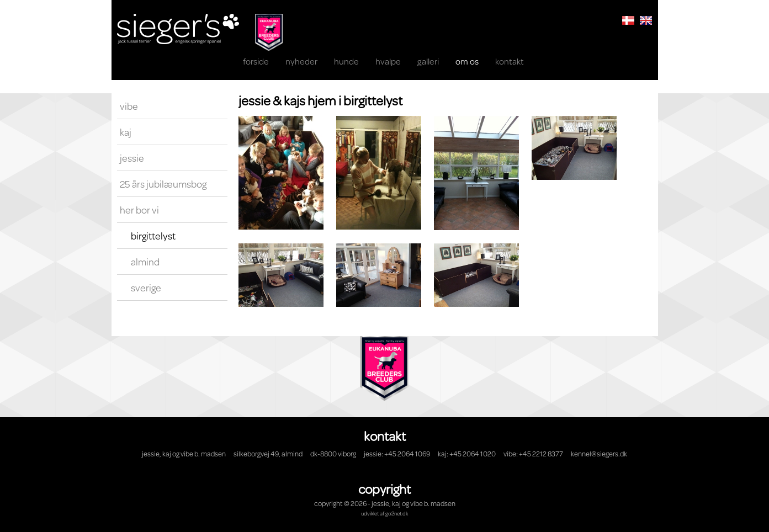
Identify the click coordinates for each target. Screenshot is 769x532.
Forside (256, 61)
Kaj (126, 132)
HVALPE (388, 61)
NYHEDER (301, 61)
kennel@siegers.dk (599, 454)
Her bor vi (139, 210)
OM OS (467, 61)
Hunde (346, 61)
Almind (145, 262)
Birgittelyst (153, 236)
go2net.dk (397, 513)
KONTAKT (510, 61)
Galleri (428, 61)
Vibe (129, 106)
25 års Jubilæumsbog (163, 184)
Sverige (146, 288)
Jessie (132, 158)
